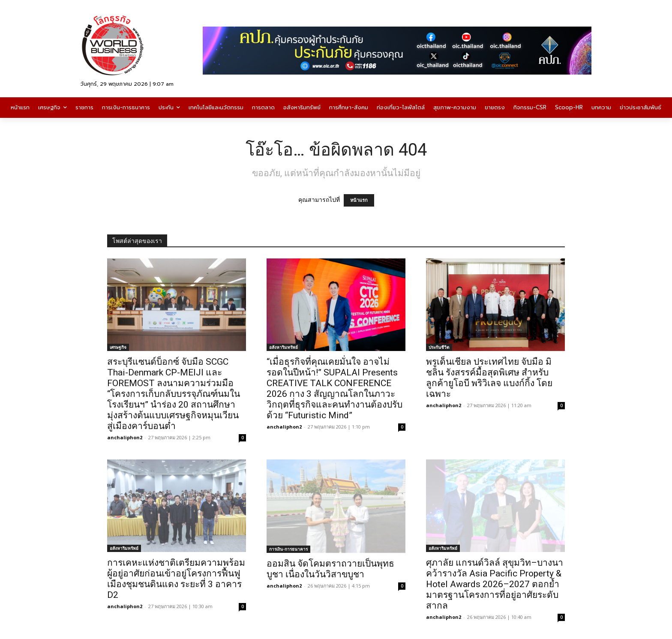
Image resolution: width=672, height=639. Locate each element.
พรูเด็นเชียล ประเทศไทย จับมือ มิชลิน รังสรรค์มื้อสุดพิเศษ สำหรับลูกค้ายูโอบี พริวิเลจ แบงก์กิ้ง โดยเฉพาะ (489, 378)
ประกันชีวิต (439, 347)
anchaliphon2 (125, 437)
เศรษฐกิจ (118, 347)
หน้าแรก (359, 200)
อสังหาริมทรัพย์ (283, 347)
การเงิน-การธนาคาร (288, 549)
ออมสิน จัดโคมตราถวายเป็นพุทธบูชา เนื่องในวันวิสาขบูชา (330, 569)
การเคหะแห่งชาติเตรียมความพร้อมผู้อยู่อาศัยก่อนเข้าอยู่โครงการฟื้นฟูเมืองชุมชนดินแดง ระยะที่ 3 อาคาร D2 (176, 579)
